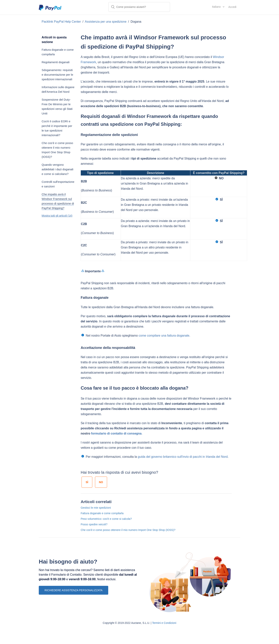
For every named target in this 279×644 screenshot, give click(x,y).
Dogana (136, 22)
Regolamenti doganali (56, 62)
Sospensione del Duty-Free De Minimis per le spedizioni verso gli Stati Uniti (57, 106)
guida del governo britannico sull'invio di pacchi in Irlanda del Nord (183, 457)
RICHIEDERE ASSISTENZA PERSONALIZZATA (73, 590)
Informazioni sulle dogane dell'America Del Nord (58, 89)
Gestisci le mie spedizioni (96, 508)
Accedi (232, 7)
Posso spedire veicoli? (94, 524)
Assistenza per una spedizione (106, 22)
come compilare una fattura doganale (164, 336)
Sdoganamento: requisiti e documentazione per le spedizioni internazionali (57, 75)
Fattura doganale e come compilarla (58, 52)
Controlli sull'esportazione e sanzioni (58, 184)
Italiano (217, 7)
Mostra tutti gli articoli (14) (57, 216)
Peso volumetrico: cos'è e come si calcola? (106, 519)
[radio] (87, 482)
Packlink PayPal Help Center (62, 22)
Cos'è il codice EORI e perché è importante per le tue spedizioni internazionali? (57, 128)
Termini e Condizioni (164, 623)
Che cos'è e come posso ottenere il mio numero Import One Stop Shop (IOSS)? (57, 150)
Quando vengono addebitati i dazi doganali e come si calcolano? (57, 169)
